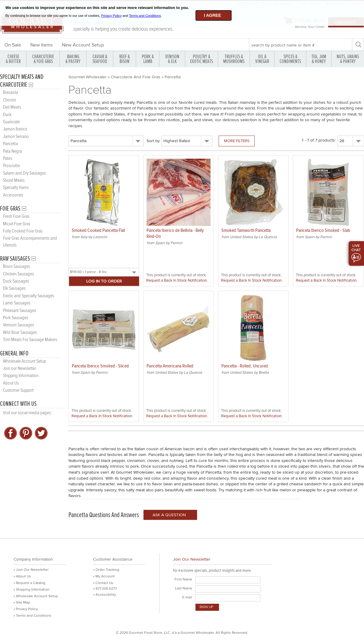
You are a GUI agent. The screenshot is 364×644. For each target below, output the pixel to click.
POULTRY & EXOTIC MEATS (202, 59)
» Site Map (22, 602)
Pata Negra (12, 151)
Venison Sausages (18, 325)
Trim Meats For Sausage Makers (30, 340)
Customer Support (18, 390)
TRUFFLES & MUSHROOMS (234, 59)
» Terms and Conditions (32, 616)
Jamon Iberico (15, 129)
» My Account (104, 576)
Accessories (13, 195)
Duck (7, 115)
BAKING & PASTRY (73, 59)
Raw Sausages (15, 259)
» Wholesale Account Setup (36, 596)
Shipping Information (21, 376)
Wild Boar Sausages (20, 332)
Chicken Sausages (18, 274)
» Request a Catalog (29, 583)
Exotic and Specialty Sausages (29, 296)
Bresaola (11, 93)
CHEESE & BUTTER (13, 59)
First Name (183, 579)
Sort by (153, 141)
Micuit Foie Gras (17, 224)
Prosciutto (12, 166)
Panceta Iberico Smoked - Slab (323, 231)
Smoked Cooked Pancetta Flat (98, 231)
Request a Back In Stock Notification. (177, 280)
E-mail (187, 597)
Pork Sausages (16, 318)
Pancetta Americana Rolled (170, 366)
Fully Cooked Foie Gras (23, 231)
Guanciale (11, 122)
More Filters (237, 141)
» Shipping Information (32, 590)
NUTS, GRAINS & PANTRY (348, 59)
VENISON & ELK (172, 59)
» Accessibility (105, 595)
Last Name (184, 588)
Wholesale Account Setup (24, 361)
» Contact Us (103, 583)
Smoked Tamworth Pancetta (246, 231)
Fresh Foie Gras (16, 216)
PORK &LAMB (148, 59)
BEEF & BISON (124, 59)
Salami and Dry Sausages (24, 173)
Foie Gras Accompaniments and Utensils (30, 242)
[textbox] (300, 45)
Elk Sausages (14, 288)
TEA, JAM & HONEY (319, 59)
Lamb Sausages (17, 303)
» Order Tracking (106, 570)
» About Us (22, 576)
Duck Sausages (16, 281)
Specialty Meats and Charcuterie (22, 81)
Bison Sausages (17, 267)
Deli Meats (12, 107)
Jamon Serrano (16, 137)
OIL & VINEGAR (262, 59)
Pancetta (10, 144)
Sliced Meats (14, 180)
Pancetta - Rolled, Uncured (245, 366)
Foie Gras (10, 209)
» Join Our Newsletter (31, 570)
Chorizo (10, 100)
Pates (8, 159)
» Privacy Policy (26, 609)
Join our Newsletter (20, 368)
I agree (212, 15)
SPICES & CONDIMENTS (290, 59)
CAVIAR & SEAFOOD (100, 59)
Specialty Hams (16, 188)
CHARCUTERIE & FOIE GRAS (43, 59)
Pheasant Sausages (20, 311)
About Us (11, 383)
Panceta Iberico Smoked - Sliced (100, 366)
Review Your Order (310, 27)
